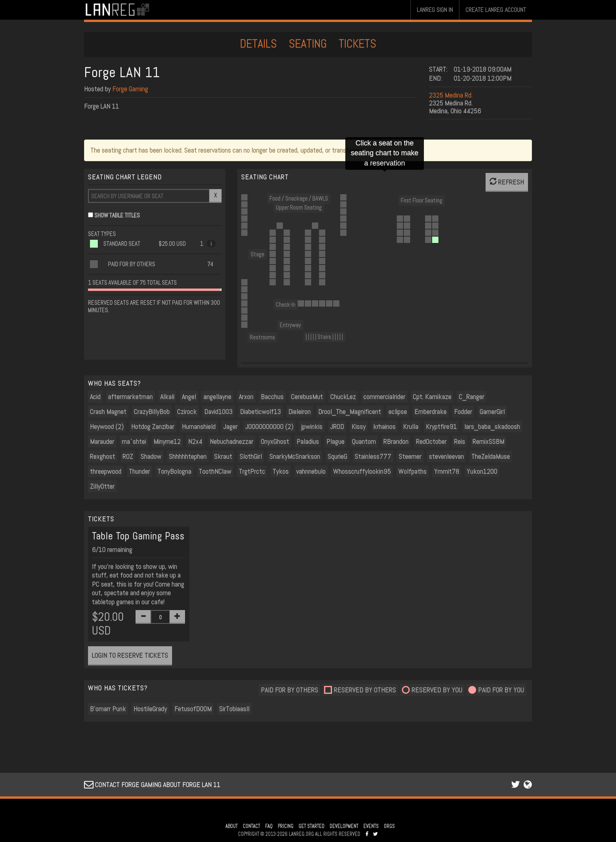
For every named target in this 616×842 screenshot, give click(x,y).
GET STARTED (312, 826)
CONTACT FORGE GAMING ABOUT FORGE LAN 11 (152, 784)
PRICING (286, 826)
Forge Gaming (130, 89)
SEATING (308, 44)
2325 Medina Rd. (451, 95)
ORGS (389, 826)
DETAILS (258, 44)
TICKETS (357, 44)
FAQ (269, 826)
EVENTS (371, 826)
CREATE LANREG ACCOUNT (496, 10)
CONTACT (251, 826)
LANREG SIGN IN (435, 10)
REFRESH (507, 182)
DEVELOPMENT (344, 826)
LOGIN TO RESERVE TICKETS (130, 655)
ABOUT (232, 826)
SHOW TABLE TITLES (117, 215)
